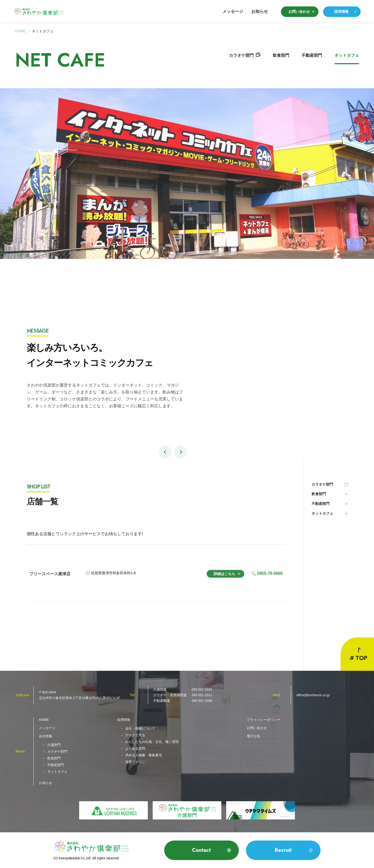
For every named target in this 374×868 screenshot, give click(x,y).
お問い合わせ (299, 12)
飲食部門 (281, 55)
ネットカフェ (347, 55)
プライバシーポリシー (263, 720)
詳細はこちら (224, 579)
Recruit (283, 850)
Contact (201, 850)
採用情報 (341, 12)
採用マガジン (135, 762)
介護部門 (54, 745)
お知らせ (260, 11)
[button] (165, 452)
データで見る (135, 735)
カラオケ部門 (241, 55)
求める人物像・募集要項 (144, 755)
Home (20, 31)
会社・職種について (140, 728)
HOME (44, 720)
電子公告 (253, 736)
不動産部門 (312, 55)
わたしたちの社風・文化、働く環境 (152, 742)
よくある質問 (135, 748)
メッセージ (233, 11)
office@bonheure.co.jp (313, 695)
